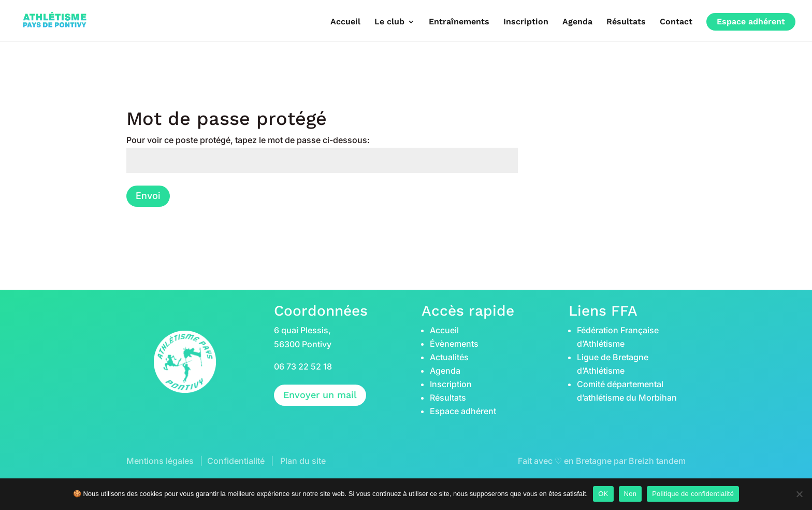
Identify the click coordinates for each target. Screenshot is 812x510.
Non (630, 494)
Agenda (577, 22)
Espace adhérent (751, 22)
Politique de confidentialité (693, 494)
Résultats (626, 22)
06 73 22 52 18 (303, 366)
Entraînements (459, 22)
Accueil (345, 22)
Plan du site (303, 461)
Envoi (148, 196)
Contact (676, 22)
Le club (389, 22)
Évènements (454, 344)
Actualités (449, 357)
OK (603, 494)
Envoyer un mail (320, 395)
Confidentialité (236, 461)
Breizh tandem (657, 461)
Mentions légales (160, 461)
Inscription (526, 22)
